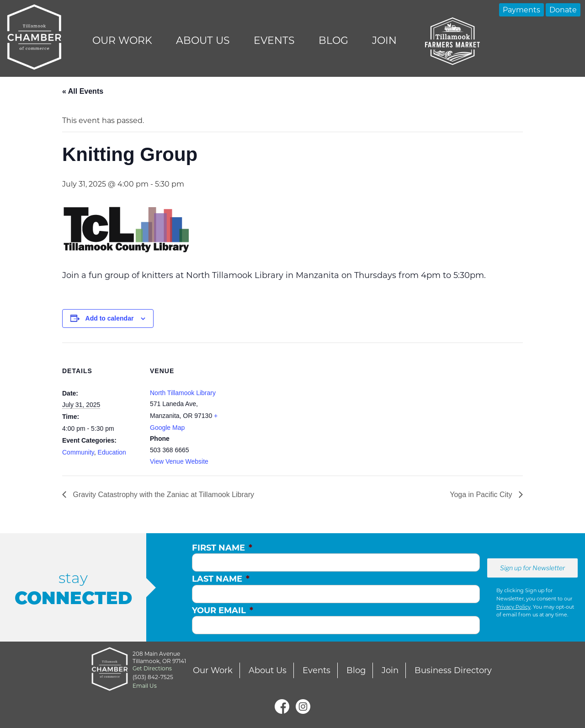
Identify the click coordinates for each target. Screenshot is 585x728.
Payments (521, 10)
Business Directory (453, 670)
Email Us (145, 686)
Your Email (223, 610)
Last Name (221, 579)
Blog (333, 40)
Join (384, 40)
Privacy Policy (513, 607)
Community (78, 452)
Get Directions (152, 668)
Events (274, 40)
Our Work (122, 40)
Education (112, 452)
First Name (222, 548)
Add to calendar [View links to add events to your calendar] (110, 318)
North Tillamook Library (183, 393)
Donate (563, 10)
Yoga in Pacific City (482, 495)
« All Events (83, 91)
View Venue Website (179, 461)
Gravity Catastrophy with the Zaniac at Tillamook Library (162, 495)
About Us (203, 40)
